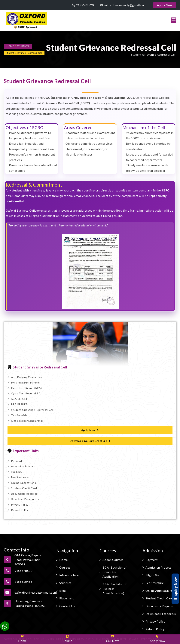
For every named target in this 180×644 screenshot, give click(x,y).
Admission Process (21, 466)
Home (22, 639)
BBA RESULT (17, 404)
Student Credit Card (22, 488)
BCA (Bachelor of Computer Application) (115, 572)
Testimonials (17, 415)
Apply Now (157, 639)
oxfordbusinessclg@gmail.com (123, 5)
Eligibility (15, 472)
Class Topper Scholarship (25, 421)
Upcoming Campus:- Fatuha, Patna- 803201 (30, 603)
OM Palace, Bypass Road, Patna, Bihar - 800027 (28, 560)
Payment (15, 461)
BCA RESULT (18, 399)
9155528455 (23, 581)
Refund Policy (18, 510)
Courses (65, 567)
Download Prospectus (23, 499)
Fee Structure (18, 477)
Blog (63, 590)
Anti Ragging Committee (25, 377)
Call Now (112, 639)
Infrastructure (69, 575)
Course (67, 639)
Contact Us (67, 606)
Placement (67, 598)
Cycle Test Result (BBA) (24, 393)
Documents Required (23, 494)
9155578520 (83, 5)
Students (23, 46)
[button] (173, 20)
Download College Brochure (90, 441)
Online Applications (22, 483)
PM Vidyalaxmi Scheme (24, 382)
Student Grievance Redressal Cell (24, 53)
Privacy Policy (18, 505)
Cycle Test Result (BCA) (25, 388)
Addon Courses (113, 560)
